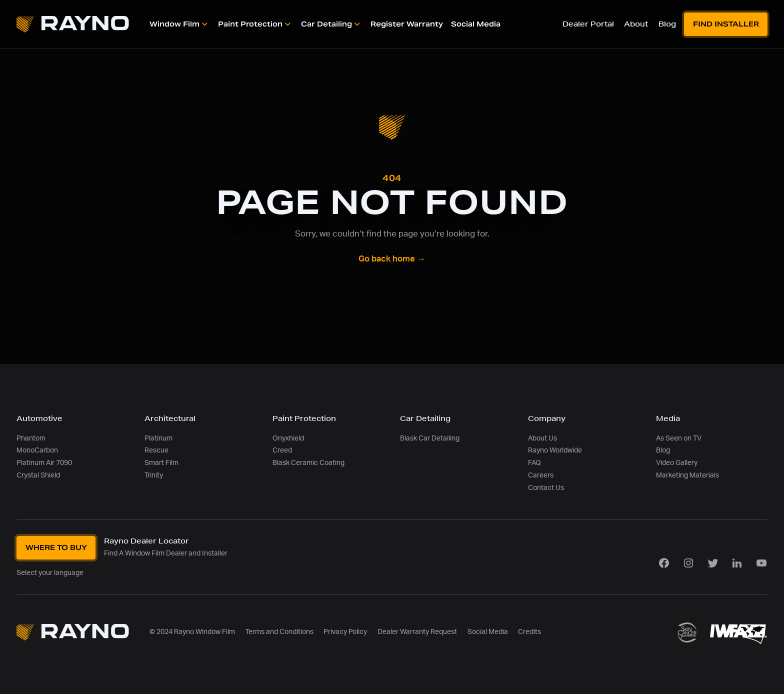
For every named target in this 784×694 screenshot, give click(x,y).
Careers (541, 475)
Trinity (154, 475)
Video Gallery (677, 463)
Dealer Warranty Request (417, 632)
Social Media (488, 632)
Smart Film (161, 463)
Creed (282, 450)
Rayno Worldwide (555, 450)
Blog (663, 450)
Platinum (158, 438)
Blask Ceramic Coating (308, 463)
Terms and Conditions (279, 632)
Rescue (156, 450)
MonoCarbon (37, 450)
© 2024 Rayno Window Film (192, 632)
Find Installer (726, 24)
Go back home (392, 259)
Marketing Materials (687, 475)
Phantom (31, 438)
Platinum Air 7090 (44, 463)
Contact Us (546, 488)
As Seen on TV (679, 438)
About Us (542, 438)
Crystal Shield (38, 475)
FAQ (534, 463)
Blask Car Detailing (430, 438)
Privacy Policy (345, 632)
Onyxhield (288, 438)
